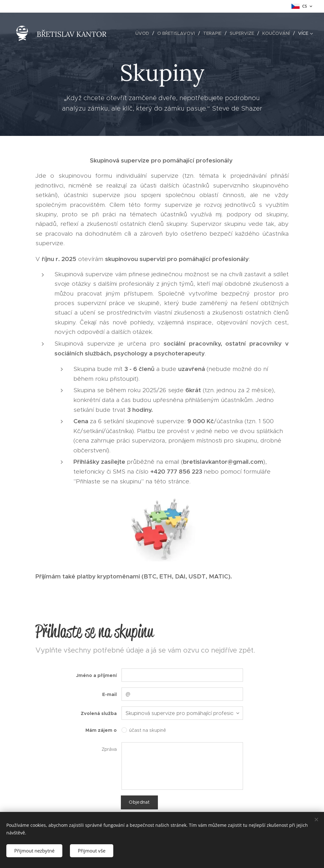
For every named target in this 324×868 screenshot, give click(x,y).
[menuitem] (144, 33)
